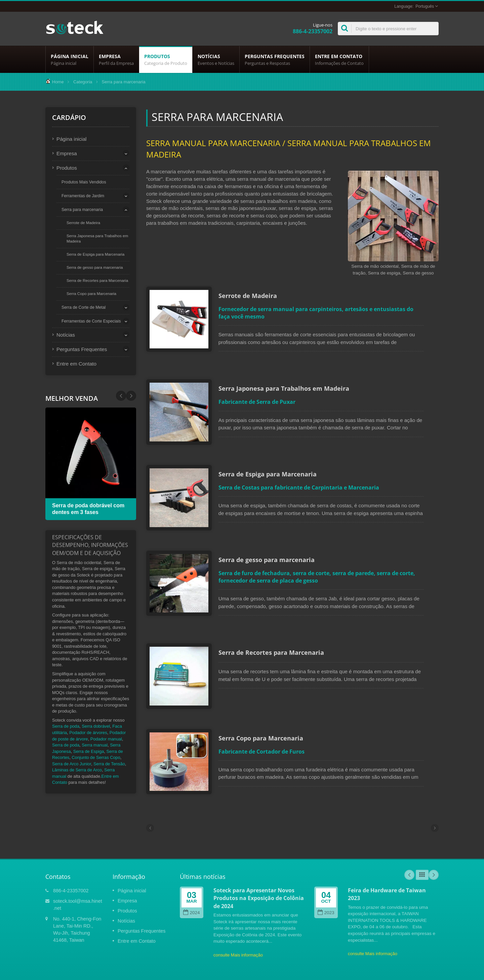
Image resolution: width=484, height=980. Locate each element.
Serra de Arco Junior (72, 764)
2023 (326, 882)
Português (425, 6)
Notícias (216, 59)
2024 (191, 882)
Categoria (83, 82)
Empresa (116, 59)
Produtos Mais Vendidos (84, 182)
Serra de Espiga (89, 751)
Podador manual (106, 739)
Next (121, 396)
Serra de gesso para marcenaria (95, 267)
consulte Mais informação (238, 925)
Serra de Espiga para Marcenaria (95, 254)
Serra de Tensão (109, 764)
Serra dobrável (96, 726)
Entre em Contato (339, 59)
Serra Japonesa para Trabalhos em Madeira (97, 239)
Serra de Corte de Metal (84, 307)
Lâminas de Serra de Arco (77, 770)
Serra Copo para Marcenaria (91, 293)
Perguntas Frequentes (275, 59)
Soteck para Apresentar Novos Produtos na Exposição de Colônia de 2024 (259, 868)
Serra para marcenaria (82, 210)
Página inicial (70, 59)
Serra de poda (66, 726)
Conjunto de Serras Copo (96, 757)
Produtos (166, 59)
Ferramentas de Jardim (83, 196)
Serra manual (95, 745)
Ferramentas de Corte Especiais (91, 321)
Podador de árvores (88, 733)
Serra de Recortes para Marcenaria (97, 280)
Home (58, 82)
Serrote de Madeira (83, 223)
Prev (131, 396)
